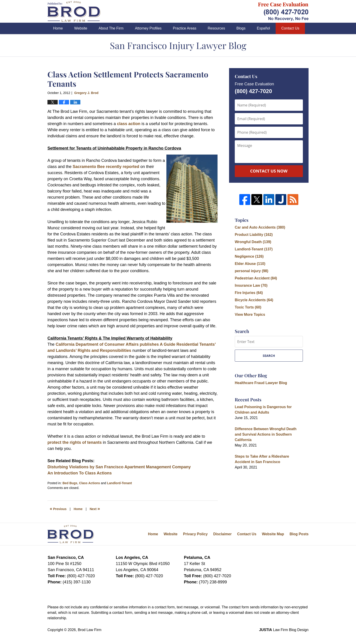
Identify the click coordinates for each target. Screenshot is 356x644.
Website (81, 28)
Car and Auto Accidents (260, 227)
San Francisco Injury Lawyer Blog (74, 11)
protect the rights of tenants (75, 442)
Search (269, 356)
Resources (216, 28)
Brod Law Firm (90, 630)
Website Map (273, 534)
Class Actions (89, 483)
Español (263, 28)
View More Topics (250, 315)
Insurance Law (251, 285)
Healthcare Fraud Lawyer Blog (261, 383)
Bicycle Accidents (254, 300)
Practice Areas (185, 28)
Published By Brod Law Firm (283, 11)
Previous (58, 508)
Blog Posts (299, 534)
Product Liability (254, 235)
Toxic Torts (248, 307)
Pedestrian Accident (256, 278)
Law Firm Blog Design (284, 630)
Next (95, 508)
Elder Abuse (250, 264)
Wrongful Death (253, 242)
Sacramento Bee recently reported (106, 167)
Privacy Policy (195, 534)
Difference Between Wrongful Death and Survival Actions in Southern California (266, 434)
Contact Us (290, 28)
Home (58, 28)
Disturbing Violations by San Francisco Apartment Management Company (119, 467)
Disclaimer (222, 534)
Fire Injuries (249, 293)
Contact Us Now (269, 171)
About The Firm (111, 28)
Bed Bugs (70, 483)
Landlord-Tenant (120, 483)
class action (129, 124)
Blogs (241, 28)
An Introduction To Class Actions (80, 473)
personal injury (252, 271)
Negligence (249, 256)
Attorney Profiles (148, 28)
